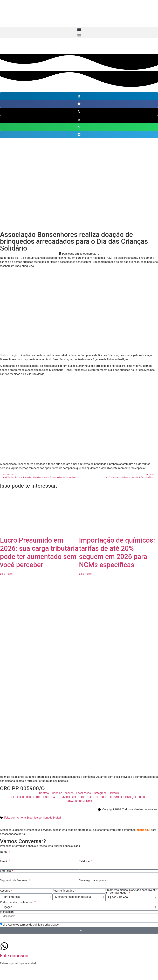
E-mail (4, 861)
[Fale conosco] (4, 946)
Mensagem (7, 912)
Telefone (85, 861)
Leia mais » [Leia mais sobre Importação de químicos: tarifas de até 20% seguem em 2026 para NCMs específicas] (86, 574)
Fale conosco (14, 956)
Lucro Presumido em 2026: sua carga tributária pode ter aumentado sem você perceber (39, 553)
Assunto (5, 891)
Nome (4, 852)
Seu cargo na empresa (93, 880)
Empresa (6, 871)
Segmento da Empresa (14, 880)
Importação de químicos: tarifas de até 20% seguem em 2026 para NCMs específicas (117, 553)
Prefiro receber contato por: (17, 902)
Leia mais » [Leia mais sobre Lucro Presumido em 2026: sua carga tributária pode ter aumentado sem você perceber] (7, 574)
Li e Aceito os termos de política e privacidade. (31, 925)
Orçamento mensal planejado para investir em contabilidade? (131, 891)
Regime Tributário (64, 891)
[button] (79, 29)
